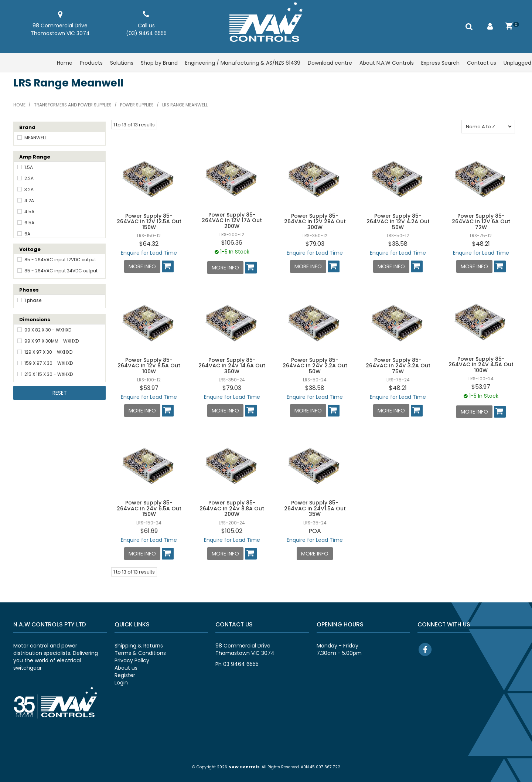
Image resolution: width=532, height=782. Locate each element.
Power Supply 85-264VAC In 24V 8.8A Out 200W (232, 508)
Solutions (122, 63)
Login (121, 683)
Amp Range (35, 157)
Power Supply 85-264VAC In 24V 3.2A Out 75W (398, 366)
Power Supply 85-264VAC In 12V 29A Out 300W (315, 222)
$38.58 (398, 244)
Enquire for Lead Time (149, 253)
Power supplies (137, 105)
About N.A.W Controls (387, 63)
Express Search (440, 63)
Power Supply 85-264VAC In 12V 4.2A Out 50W (398, 222)
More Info (142, 266)
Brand (27, 127)
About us (126, 668)
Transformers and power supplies (73, 105)
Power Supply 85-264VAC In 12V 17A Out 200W (232, 220)
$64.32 (149, 244)
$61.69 (149, 531)
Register (125, 675)
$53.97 (149, 388)
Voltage (30, 249)
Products (91, 63)
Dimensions (35, 319)
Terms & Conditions (140, 653)
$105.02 (232, 531)
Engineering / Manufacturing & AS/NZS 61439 (243, 63)
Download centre (330, 63)
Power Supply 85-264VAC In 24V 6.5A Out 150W (149, 508)
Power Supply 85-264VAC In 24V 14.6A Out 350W (232, 366)
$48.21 (481, 244)
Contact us (482, 63)
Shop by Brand (159, 63)
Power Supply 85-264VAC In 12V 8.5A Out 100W (149, 366)
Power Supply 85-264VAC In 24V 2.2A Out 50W (315, 366)
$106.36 (232, 243)
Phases (29, 290)
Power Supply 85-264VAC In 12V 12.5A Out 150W (149, 222)
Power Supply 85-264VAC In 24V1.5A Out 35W (315, 508)
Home (65, 63)
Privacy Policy (132, 660)
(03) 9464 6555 (146, 33)
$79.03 (315, 244)
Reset (60, 393)
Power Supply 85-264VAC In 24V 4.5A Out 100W (481, 365)
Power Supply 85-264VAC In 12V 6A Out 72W (481, 222)
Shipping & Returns (139, 646)
